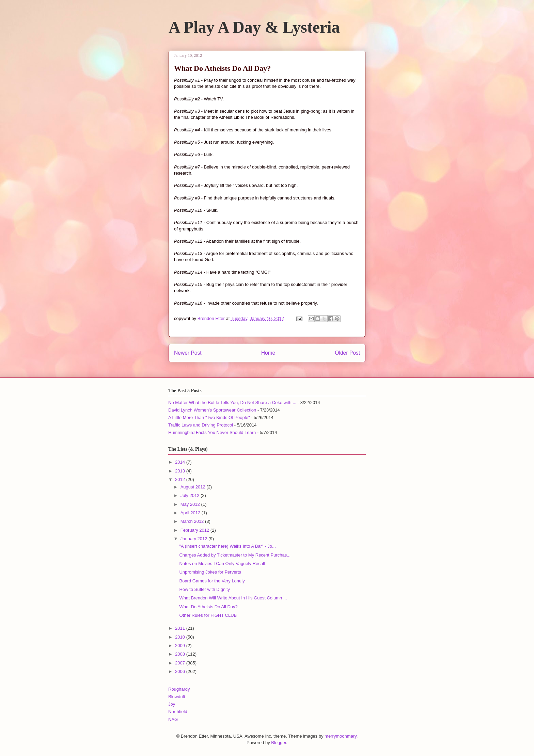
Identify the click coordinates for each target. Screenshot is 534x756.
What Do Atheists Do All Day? (208, 607)
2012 (181, 479)
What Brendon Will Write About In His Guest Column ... (233, 598)
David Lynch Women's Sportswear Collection (212, 410)
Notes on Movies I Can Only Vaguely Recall (222, 564)
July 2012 (191, 495)
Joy (172, 704)
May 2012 (191, 504)
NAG (173, 719)
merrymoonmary (341, 736)
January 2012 (194, 539)
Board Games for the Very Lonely (212, 581)
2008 (181, 654)
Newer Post (188, 353)
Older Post (347, 353)
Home (268, 353)
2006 (181, 671)
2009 (181, 646)
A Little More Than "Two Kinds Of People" (209, 417)
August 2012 (194, 487)
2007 (181, 663)
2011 (181, 628)
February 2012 (195, 530)
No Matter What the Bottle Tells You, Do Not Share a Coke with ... (232, 403)
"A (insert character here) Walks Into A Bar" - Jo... (227, 546)
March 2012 (193, 521)
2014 (181, 462)
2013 (181, 471)
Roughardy (179, 689)
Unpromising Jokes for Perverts (210, 572)
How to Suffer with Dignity (205, 589)
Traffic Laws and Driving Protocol (201, 425)
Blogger (279, 743)
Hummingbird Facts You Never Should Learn (212, 432)
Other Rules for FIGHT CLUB (208, 615)
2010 (181, 637)
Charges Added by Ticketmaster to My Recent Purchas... (235, 555)
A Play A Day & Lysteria (254, 27)
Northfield (178, 712)
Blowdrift (177, 697)
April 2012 (191, 513)
